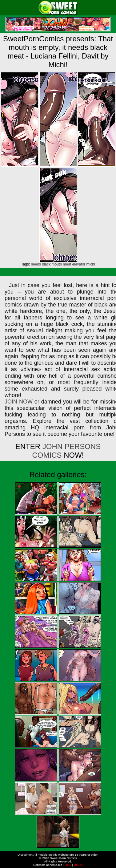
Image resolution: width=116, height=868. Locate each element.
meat (67, 264)
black (46, 264)
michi (91, 264)
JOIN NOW (19, 402)
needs (36, 264)
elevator (79, 264)
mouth (57, 264)
